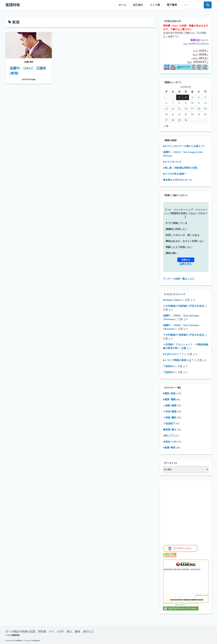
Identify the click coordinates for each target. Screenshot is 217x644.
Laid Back (36, 640)
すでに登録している (176, 223)
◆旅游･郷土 (170, 429)
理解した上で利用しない (179, 247)
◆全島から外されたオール (178, 179)
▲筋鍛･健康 (170, 405)
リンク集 (156, 5)
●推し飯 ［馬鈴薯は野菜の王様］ (181, 167)
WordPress (19, 640)
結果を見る (186, 264)
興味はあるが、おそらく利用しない (185, 241)
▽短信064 (168, 366)
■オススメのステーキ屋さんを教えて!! (184, 146)
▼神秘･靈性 (170, 417)
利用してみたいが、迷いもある (182, 235)
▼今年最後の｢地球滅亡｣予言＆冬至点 (184, 306)
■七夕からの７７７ (173, 354)
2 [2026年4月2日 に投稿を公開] (186, 97)
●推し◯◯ (169, 435)
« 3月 (166, 126)
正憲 (184, 348)
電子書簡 (172, 5)
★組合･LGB (170, 441)
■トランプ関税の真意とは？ (178, 360)
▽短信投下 (169, 423)
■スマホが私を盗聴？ (175, 173)
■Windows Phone (172, 299)
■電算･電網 (169, 399)
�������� (201, 595)
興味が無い (172, 253)
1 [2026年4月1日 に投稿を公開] (179, 97)
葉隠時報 (13, 5)
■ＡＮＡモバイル (172, 161)
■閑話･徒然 (169, 393)
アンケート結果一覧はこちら (179, 278)
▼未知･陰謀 (170, 411)
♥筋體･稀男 (169, 447)
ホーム (124, 5)
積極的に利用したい (176, 229)
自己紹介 (140, 5)
